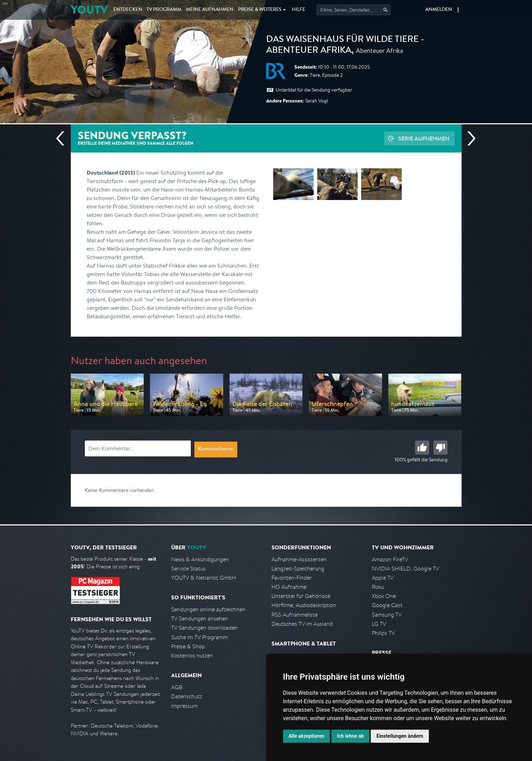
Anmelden (439, 10)
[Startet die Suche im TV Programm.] (353, 10)
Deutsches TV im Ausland (302, 624)
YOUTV (89, 10)
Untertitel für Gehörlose (301, 596)
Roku (378, 587)
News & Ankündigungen (200, 559)
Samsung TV (387, 615)
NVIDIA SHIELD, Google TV (405, 569)
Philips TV (383, 633)
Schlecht (440, 448)
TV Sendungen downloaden (204, 628)
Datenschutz (187, 696)
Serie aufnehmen (424, 138)
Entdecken (128, 10)
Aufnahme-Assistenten (299, 559)
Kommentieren (216, 449)
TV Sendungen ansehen (200, 619)
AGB (177, 687)
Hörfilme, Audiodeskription (304, 605)
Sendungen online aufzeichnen (208, 609)
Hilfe (299, 10)
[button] (458, 10)
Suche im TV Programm (199, 637)
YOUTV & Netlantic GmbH (204, 578)
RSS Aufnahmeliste (295, 615)
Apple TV (383, 578)
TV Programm (164, 10)
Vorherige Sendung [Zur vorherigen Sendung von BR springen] (63, 138)
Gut (422, 448)
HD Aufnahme (289, 587)
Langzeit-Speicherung (298, 569)
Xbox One (384, 596)
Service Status (188, 569)
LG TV (379, 624)
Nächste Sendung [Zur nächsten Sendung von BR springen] (469, 138)
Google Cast (387, 605)
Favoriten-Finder (292, 578)
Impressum (184, 706)
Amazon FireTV (390, 559)
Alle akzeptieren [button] (307, 736)
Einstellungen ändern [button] (400, 736)
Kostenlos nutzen (192, 656)
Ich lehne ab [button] (350, 736)
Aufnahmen (210, 10)
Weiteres (260, 10)
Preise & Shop (188, 646)
